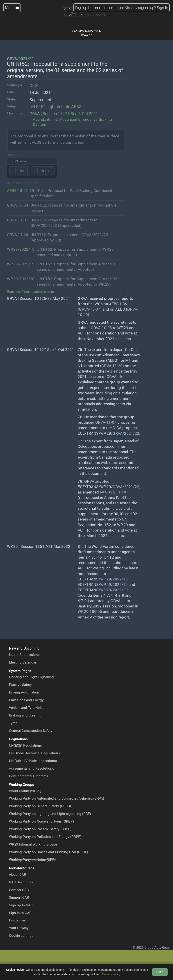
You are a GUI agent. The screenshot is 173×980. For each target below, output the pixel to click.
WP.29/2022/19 (21, 264)
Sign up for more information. (99, 8)
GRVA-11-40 (18, 235)
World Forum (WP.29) (25, 791)
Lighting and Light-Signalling (31, 677)
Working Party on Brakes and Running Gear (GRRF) (49, 852)
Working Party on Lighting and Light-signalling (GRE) (50, 814)
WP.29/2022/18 (21, 249)
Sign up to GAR (21, 905)
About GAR (18, 874)
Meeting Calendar (23, 662)
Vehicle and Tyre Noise (27, 707)
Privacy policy (111, 974)
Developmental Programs (29, 776)
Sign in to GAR (20, 913)
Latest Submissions (24, 655)
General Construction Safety (31, 730)
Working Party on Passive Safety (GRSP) (40, 829)
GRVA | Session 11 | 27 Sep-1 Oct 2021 (64, 113)
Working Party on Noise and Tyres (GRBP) (41, 821)
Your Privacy (19, 928)
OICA (34, 85)
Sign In (162, 8)
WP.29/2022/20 (21, 279)
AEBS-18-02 (17, 190)
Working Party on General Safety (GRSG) (40, 806)
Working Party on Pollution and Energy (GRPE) (45, 837)
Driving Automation (24, 692)
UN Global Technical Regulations (34, 753)
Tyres (13, 723)
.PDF (22, 171)
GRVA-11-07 (18, 220)
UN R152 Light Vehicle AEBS (56, 106)
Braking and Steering (25, 715)
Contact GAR (19, 890)
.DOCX (45, 171)
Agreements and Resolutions (32, 768)
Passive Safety (20, 684)
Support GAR (19, 897)
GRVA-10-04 (18, 205)
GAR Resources (21, 882)
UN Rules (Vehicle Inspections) (33, 761)
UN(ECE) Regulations (25, 745)
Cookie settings (21, 935)
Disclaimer (17, 920)
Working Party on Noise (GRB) (32, 859)
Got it (160, 972)
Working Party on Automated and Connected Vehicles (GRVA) (57, 798)
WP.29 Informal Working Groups (33, 844)
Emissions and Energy (26, 700)
